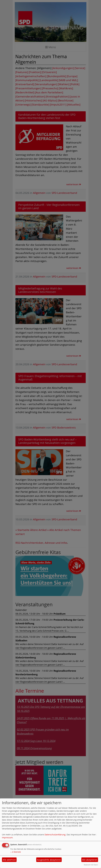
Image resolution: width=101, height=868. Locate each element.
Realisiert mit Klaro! (91, 865)
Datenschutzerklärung (55, 835)
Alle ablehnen (9, 860)
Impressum (7, 838)
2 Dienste (16, 852)
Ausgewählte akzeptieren (49, 860)
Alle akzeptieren (90, 860)
